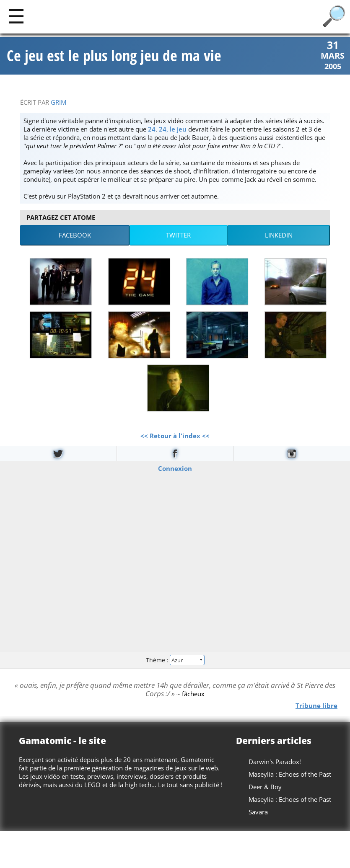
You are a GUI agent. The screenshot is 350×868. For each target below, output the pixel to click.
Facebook (75, 235)
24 (152, 129)
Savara (258, 812)
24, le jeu (173, 129)
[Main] (16, 16)
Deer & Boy (265, 787)
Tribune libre (316, 705)
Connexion (175, 468)
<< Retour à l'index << (175, 436)
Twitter (178, 235)
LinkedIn (279, 235)
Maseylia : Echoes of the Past (290, 774)
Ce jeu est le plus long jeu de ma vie (114, 56)
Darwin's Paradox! (275, 762)
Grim (58, 102)
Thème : (175, 660)
